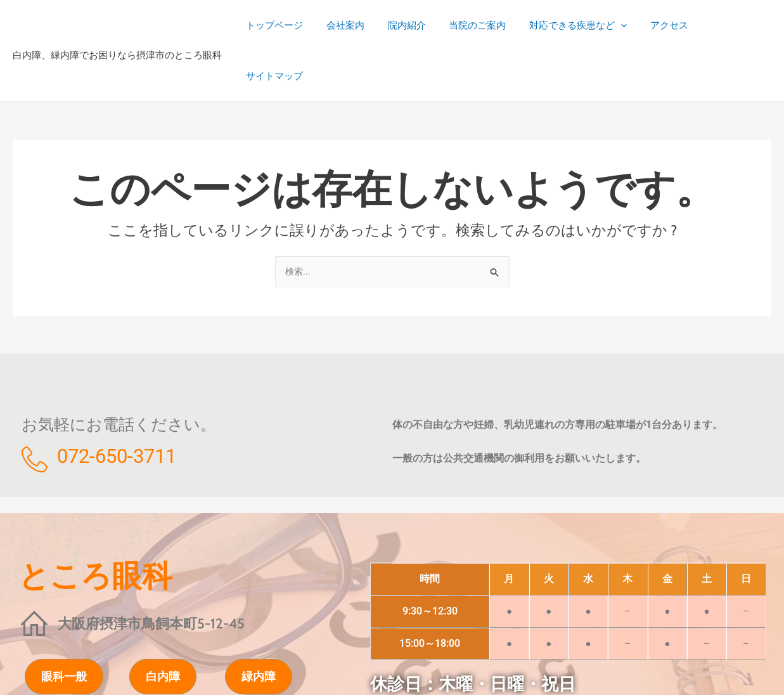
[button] (623, 25)
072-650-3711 (117, 406)
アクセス (667, 25)
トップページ (293, 25)
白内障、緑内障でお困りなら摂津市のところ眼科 (117, 30)
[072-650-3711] (35, 409)
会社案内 (360, 25)
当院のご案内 (484, 25)
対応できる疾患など (580, 25)
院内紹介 (417, 25)
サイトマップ (733, 25)
